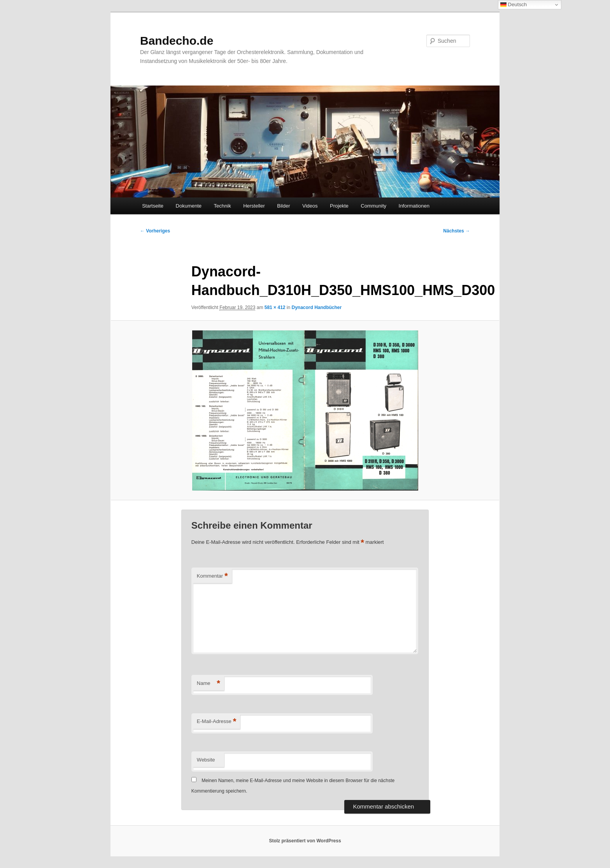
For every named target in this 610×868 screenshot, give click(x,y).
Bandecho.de (177, 41)
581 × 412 (275, 307)
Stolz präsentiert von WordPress (305, 841)
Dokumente (189, 206)
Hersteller (254, 206)
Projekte (339, 206)
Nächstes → (457, 231)
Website (206, 760)
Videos (310, 206)
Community (373, 206)
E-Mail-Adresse (216, 722)
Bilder (283, 206)
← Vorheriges (155, 231)
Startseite (153, 206)
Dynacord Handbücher (317, 307)
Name (209, 684)
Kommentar (212, 576)
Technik (223, 206)
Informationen (414, 206)
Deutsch (514, 5)
